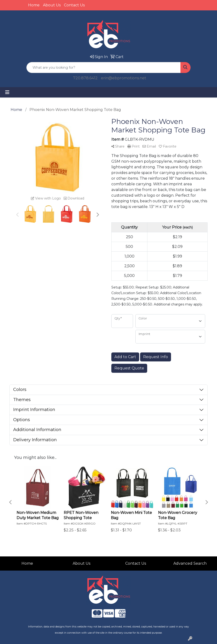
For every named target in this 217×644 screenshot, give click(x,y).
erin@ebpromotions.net (124, 78)
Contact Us (74, 5)
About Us (52, 5)
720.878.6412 (85, 78)
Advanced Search (190, 563)
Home (34, 5)
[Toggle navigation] (7, 92)
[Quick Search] (104, 68)
